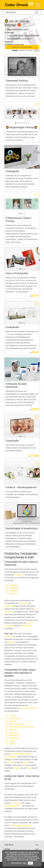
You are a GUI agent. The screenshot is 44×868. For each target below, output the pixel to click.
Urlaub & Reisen (15, 718)
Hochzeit (12, 721)
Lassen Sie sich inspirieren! (22, 47)
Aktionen (11, 642)
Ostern (12, 744)
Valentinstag (14, 738)
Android (17, 768)
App (24, 765)
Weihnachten (14, 735)
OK (30, 863)
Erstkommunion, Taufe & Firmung (22, 727)
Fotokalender (14, 588)
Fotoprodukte (19, 575)
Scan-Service (16, 803)
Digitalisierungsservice (13, 806)
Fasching (13, 716)
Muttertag (13, 730)
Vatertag (12, 741)
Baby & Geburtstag (16, 724)
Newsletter (9, 636)
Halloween (13, 732)
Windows (10, 762)
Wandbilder (13, 591)
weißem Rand (26, 626)
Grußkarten (13, 593)
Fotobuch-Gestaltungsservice (21, 825)
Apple (26, 762)
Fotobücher (13, 585)
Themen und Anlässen (29, 708)
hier (25, 863)
